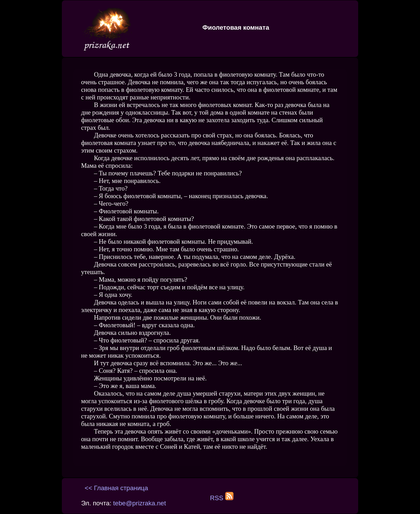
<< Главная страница (116, 488)
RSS (222, 498)
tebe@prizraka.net (140, 503)
